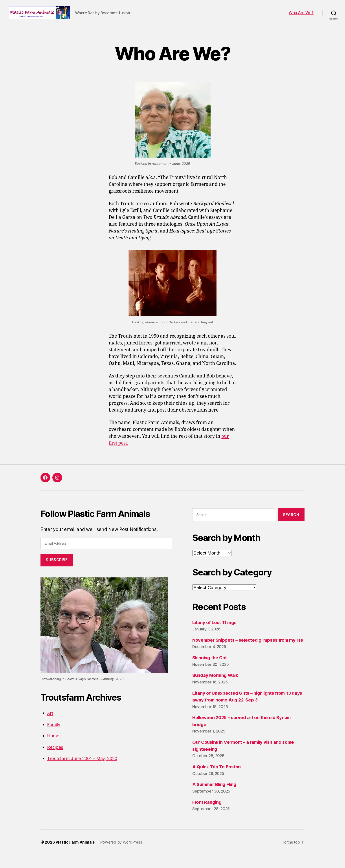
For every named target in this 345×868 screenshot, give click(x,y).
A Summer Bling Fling (216, 798)
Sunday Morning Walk (216, 689)
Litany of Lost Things (215, 629)
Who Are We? (301, 16)
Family (54, 731)
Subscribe (57, 566)
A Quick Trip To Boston (217, 780)
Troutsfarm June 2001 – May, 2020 (85, 765)
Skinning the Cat (210, 671)
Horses (55, 742)
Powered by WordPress (122, 856)
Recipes (55, 754)
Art (50, 720)
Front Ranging (207, 816)
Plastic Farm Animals (76, 856)
